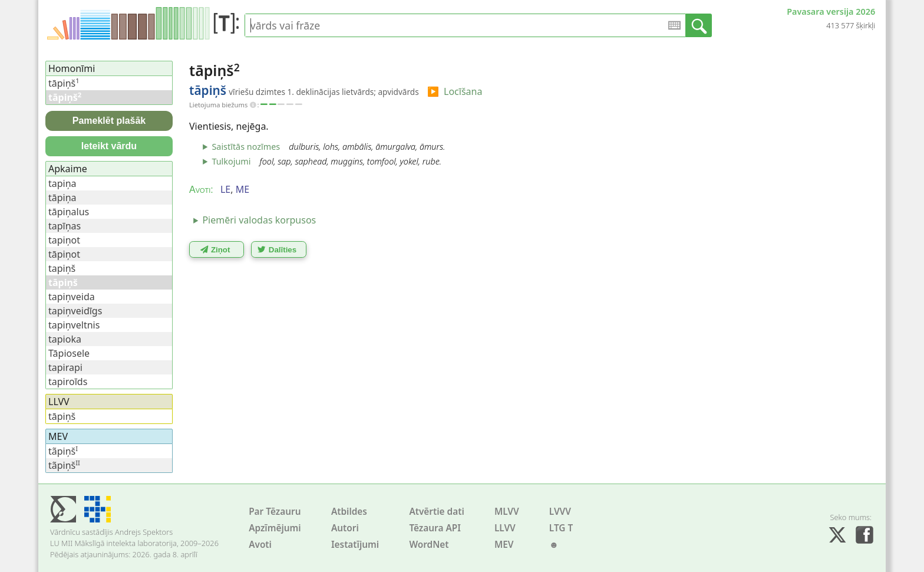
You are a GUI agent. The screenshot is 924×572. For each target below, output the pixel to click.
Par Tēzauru (275, 512)
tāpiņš (64, 83)
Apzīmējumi (275, 528)
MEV (504, 545)
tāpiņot (64, 254)
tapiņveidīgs (75, 311)
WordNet (429, 545)
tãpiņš (63, 451)
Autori (345, 528)
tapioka (65, 339)
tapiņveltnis (74, 325)
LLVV (505, 528)
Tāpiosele (69, 353)
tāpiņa (62, 198)
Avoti (260, 545)
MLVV (507, 512)
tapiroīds (68, 382)
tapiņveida (72, 297)
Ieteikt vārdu (109, 146)
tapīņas (65, 226)
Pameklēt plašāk (109, 121)
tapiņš (62, 268)
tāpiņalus (69, 212)
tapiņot (64, 240)
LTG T (561, 528)
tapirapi (65, 367)
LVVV (560, 512)
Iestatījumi (355, 545)
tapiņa (62, 183)
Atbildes (349, 512)
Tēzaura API (435, 528)
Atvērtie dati (436, 512)
